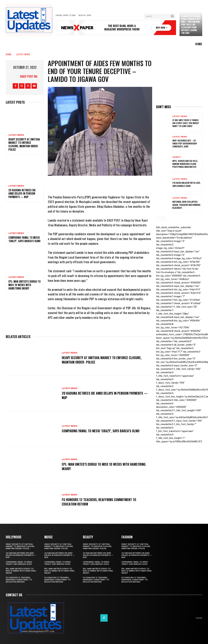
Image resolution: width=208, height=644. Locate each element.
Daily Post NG (29, 76)
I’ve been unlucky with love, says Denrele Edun (186, 184)
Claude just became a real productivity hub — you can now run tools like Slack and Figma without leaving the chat (191, 24)
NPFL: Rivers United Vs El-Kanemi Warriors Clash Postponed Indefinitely (185, 164)
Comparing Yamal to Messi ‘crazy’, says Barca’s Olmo (24, 239)
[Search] (172, 16)
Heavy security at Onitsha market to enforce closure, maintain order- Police (24, 144)
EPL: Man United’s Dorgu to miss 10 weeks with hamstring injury (24, 285)
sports (177, 157)
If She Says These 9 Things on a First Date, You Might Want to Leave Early (186, 123)
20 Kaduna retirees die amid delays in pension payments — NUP (22, 194)
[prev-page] (158, 219)
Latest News (23, 54)
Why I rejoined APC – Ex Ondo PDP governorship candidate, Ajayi (185, 143)
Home (9, 54)
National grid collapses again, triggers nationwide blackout (186, 205)
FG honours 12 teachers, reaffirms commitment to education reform (99, 502)
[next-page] (163, 219)
